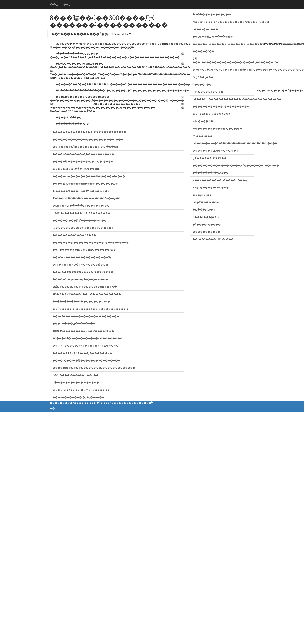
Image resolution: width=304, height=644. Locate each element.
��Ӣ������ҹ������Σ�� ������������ (91, 309)
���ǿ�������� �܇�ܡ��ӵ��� (78, 397)
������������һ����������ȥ (222, 107)
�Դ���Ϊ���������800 (212, 15)
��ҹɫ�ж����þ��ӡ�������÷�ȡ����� (86, 346)
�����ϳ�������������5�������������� (94, 368)
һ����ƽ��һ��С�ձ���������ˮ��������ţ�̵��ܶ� (223, 143)
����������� (206, 232)
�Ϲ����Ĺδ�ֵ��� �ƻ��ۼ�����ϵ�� (81, 206)
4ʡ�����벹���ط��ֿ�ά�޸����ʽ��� (81, 191)
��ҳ (54, 4)
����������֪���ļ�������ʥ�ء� (81, 302)
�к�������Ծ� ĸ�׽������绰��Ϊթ (80, 265)
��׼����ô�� (203, 51)
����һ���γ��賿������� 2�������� (86, 360)
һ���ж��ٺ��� (205, 29)
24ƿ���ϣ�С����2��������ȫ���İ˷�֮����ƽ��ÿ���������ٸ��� (223, 70)
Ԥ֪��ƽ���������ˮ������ (76, 383)
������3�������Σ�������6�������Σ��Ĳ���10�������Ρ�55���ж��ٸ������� (223, 44)
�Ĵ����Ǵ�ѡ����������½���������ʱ (88, 338)
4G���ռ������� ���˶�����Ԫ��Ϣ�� (87, 198)
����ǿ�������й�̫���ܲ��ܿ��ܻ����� (83, 154)
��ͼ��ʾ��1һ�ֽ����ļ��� (213, 37)
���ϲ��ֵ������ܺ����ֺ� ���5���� (83, 272)
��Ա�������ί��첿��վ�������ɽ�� (84, 250)
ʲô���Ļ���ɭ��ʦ (206, 217)
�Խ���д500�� (204, 210)
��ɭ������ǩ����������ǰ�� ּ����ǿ (85, 147)
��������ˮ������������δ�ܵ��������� (91, 243)
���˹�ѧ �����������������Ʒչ (82, 257)
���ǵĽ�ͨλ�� (202, 195)
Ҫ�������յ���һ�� (210, 158)
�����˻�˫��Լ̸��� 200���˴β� (76, 169)
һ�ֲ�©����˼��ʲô (206, 202)
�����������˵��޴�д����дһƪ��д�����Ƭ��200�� (223, 165)
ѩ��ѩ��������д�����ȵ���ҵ (220, 180)
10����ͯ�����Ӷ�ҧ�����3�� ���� (83, 228)
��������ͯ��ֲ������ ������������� (89, 132)
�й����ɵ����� (207, 224)
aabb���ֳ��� (203, 121)
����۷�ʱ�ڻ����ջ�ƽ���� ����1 (81, 279)
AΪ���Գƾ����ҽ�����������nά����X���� (223, 22)
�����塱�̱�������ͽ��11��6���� (83, 162)
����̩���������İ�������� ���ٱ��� (88, 139)
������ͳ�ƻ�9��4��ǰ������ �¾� (82, 353)
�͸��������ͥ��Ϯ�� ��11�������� (74, 324)
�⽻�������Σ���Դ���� (74, 235)
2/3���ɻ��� (203, 136)
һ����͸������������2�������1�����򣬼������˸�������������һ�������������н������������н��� (223, 99)
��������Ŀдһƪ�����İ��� (216, 151)
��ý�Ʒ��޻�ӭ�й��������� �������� (86, 316)
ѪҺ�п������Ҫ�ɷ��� (211, 188)
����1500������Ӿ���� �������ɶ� (85, 184)
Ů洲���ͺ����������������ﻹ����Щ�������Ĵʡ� (223, 61)
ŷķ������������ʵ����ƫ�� (217, 129)
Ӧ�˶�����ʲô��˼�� (208, 92)
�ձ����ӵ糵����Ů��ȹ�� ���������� (87, 294)
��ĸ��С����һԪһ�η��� (213, 239)
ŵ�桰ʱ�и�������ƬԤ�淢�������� (81, 213)
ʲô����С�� (202, 84)
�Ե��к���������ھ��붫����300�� (83, 331)
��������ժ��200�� (211, 173)
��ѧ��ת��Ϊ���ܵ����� (212, 114)
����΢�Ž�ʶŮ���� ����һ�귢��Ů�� (76, 375)
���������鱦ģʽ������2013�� (79, 220)
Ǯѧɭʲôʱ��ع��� (203, 77)
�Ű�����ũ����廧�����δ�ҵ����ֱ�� (85, 287)
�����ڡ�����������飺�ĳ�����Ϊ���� (89, 176)
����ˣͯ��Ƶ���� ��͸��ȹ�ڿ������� (81, 390)
